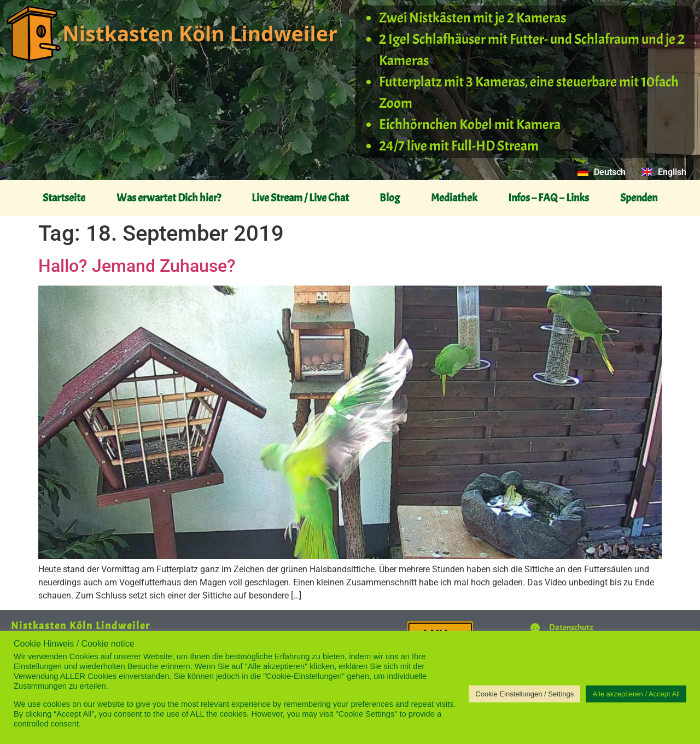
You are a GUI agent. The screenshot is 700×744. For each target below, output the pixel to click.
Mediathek (454, 198)
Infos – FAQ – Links (549, 198)
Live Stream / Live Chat (300, 198)
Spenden (639, 198)
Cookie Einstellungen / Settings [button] (524, 694)
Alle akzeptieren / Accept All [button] (636, 694)
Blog (390, 198)
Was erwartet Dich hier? (169, 198)
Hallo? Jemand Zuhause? (137, 266)
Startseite (64, 198)
